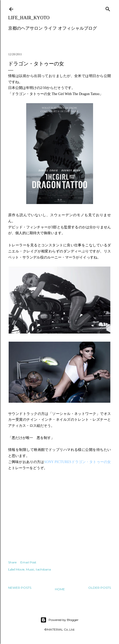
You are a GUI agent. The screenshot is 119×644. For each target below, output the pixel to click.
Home (60, 589)
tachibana (43, 569)
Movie (20, 569)
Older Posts (100, 588)
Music (30, 569)
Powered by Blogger (59, 620)
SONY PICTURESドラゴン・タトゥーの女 (77, 462)
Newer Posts (20, 588)
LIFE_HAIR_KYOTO (29, 18)
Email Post (28, 562)
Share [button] (12, 562)
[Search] (108, 8)
